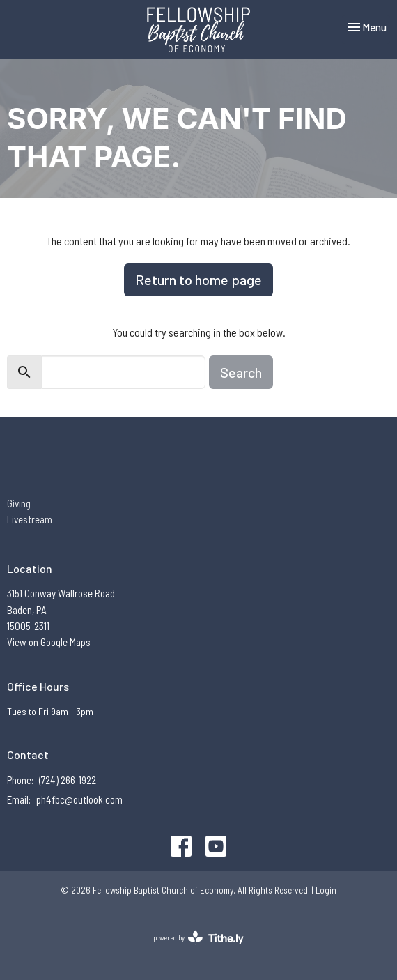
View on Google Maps (49, 642)
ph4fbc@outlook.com (79, 799)
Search (241, 372)
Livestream (30, 519)
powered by (198, 938)
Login (326, 890)
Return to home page (198, 280)
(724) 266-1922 (68, 780)
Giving (19, 503)
